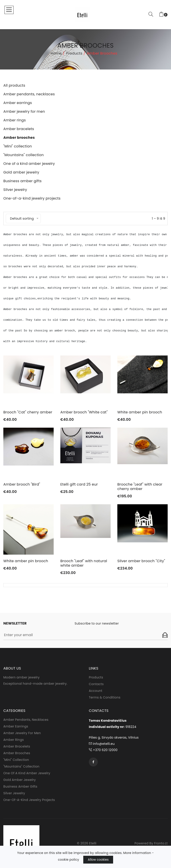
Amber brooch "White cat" (84, 412)
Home (56, 53)
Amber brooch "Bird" (22, 484)
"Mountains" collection (21, 766)
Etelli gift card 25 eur (79, 484)
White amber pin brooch (140, 412)
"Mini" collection (16, 760)
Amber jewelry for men (22, 733)
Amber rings (14, 740)
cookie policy (68, 860)
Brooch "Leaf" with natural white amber (84, 563)
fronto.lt (161, 843)
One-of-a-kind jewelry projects (29, 800)
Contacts (96, 684)
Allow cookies (98, 860)
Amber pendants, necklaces (26, 720)
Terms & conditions (105, 697)
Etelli (93, 843)
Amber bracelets (17, 746)
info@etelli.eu (102, 744)
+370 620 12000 (103, 750)
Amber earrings (16, 726)
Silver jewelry (14, 793)
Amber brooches (17, 753)
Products (74, 53)
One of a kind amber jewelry (27, 773)
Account (96, 691)
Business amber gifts (20, 786)
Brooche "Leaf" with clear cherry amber (140, 487)
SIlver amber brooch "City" (141, 561)
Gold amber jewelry (20, 780)
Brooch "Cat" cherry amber (28, 412)
